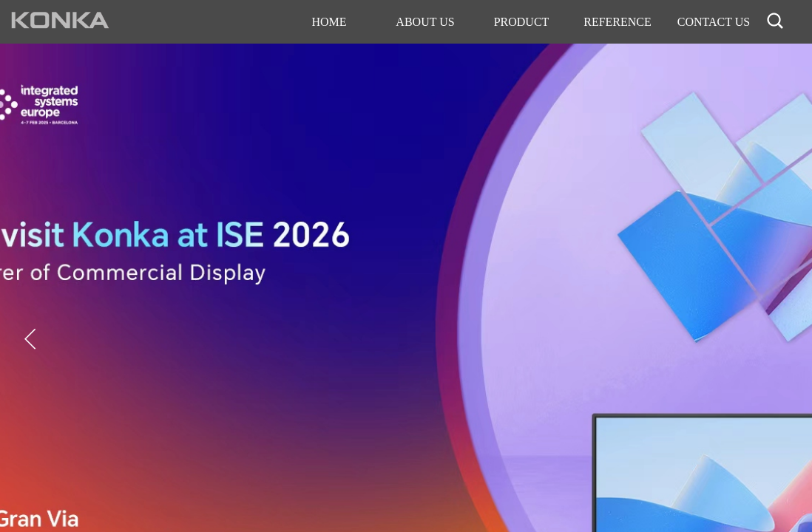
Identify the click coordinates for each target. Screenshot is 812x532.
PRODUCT (522, 22)
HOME (329, 22)
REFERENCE (618, 22)
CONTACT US (714, 22)
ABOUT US (425, 22)
